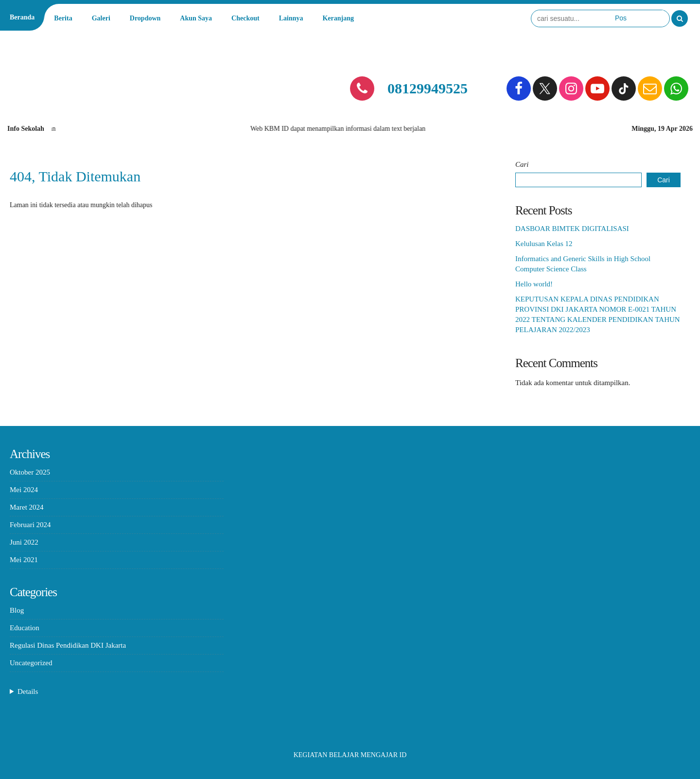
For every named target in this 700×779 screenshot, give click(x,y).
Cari (522, 164)
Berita (63, 18)
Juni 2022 (24, 542)
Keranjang (338, 18)
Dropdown (145, 18)
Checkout (245, 18)
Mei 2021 (24, 560)
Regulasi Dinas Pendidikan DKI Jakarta (68, 645)
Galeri (101, 18)
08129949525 (428, 88)
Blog (17, 610)
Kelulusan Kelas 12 (544, 244)
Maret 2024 (27, 507)
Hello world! (534, 284)
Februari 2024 (30, 525)
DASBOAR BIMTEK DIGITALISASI (572, 229)
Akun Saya (196, 18)
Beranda (22, 17)
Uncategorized (31, 663)
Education (25, 628)
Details (28, 691)
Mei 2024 (24, 490)
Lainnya (291, 18)
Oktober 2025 (30, 472)
